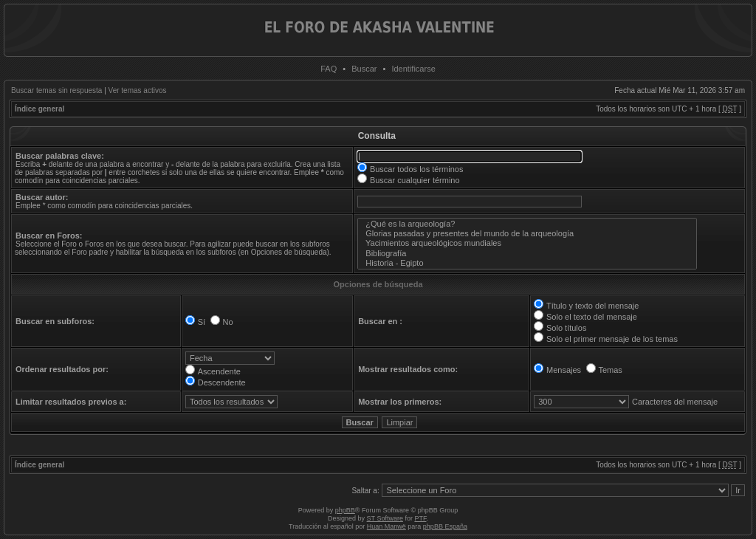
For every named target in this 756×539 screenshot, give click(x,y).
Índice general (39, 109)
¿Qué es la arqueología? (527, 224)
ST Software (385, 518)
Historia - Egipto (527, 263)
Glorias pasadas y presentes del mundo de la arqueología (527, 234)
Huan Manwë (386, 526)
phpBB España (445, 526)
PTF (420, 518)
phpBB (345, 510)
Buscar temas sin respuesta (56, 90)
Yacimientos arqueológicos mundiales (527, 243)
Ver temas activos (138, 90)
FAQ (329, 69)
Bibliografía (527, 254)
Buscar (364, 69)
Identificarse (413, 69)
